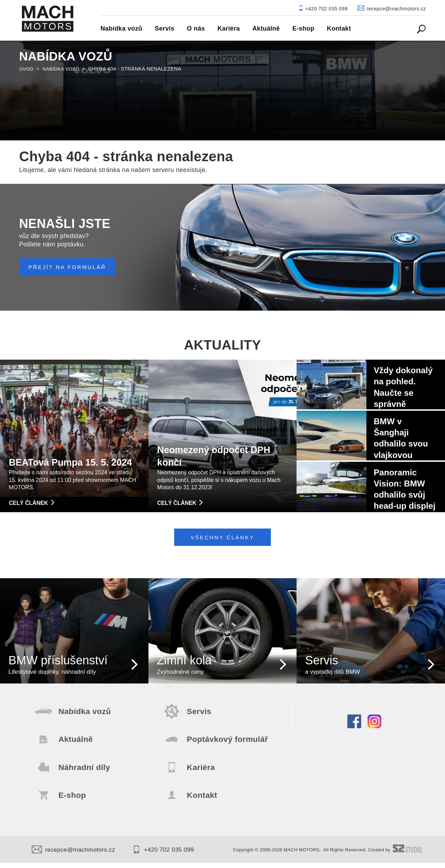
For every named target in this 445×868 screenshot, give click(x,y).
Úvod (27, 69)
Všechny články (223, 538)
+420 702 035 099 (169, 855)
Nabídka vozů (62, 69)
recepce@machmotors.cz (75, 855)
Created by (394, 856)
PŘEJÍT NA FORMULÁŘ (70, 267)
